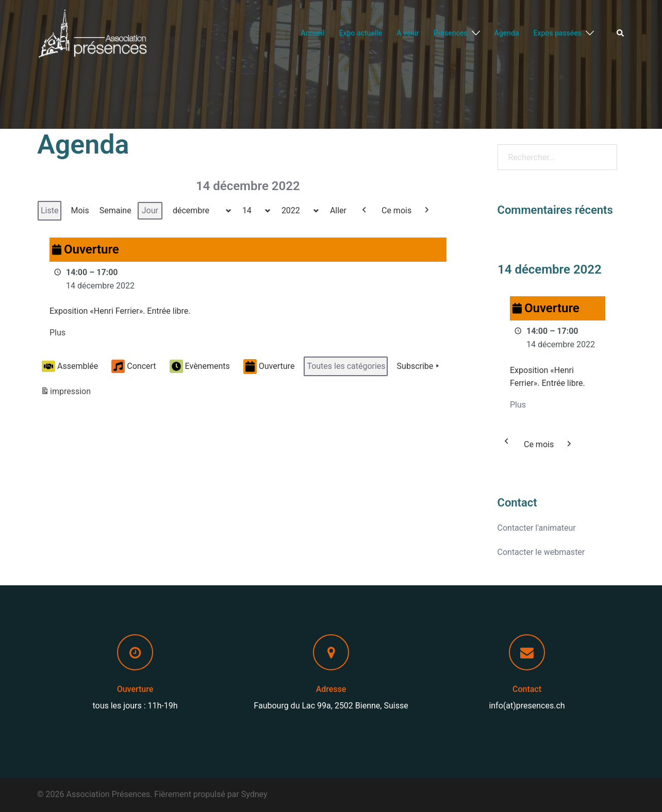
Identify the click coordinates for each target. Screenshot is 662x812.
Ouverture (269, 367)
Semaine (115, 210)
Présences (451, 33)
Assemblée (70, 366)
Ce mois (396, 210)
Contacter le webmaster (541, 552)
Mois (80, 210)
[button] (621, 33)
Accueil (312, 33)
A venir (408, 33)
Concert (134, 367)
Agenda (507, 33)
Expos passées (558, 33)
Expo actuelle (361, 33)
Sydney (254, 794)
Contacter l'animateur (537, 528)
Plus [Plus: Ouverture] (57, 333)
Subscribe (419, 367)
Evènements (200, 367)
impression (65, 394)
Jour (150, 210)
